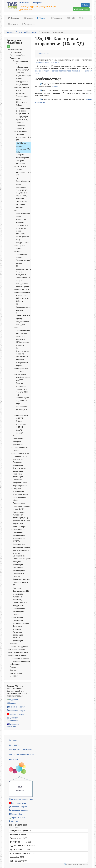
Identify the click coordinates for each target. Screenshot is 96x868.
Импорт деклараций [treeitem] (21, 453)
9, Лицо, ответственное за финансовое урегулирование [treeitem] (23, 109)
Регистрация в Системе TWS (20, 750)
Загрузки (13, 821)
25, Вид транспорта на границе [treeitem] (22, 254)
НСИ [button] (82, 18)
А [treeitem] (16, 64)
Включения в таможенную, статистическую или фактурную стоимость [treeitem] (21, 623)
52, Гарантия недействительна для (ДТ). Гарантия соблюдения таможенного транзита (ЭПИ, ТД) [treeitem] (23, 385)
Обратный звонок (17, 818)
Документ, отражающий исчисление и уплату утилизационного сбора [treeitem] (21, 494)
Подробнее (13, 700)
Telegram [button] (42, 18)
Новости (28, 18)
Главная (9, 32)
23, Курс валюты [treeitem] (22, 243)
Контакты (25, 3)
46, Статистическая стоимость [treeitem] (22, 351)
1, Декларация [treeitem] (22, 67)
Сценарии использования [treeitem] (16, 671)
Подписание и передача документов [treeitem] (18, 442)
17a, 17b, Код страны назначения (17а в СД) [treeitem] (23, 171)
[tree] (18, 363)
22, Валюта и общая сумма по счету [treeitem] (22, 237)
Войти (85, 5)
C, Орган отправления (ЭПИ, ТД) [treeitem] (21, 424)
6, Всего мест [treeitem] (21, 93)
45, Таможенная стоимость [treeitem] (22, 344)
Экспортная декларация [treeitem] (18, 464)
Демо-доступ (14, 745)
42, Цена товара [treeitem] (22, 322)
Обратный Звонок (81, 9)
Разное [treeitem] (13, 667)
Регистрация (28, 24)
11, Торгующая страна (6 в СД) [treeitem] (22, 118)
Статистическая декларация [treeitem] (19, 469)
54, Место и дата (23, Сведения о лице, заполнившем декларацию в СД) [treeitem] (22, 405)
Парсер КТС (39, 3)
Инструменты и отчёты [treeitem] (19, 652)
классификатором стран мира (47, 62)
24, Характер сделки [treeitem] (21, 247)
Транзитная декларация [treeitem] (18, 475)
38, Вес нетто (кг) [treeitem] (23, 298)
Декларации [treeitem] (15, 58)
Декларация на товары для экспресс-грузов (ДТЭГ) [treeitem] (22, 506)
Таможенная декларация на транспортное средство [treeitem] (19, 572)
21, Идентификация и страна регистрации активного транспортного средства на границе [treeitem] (23, 221)
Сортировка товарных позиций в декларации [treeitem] (22, 562)
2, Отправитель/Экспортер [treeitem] (22, 71)
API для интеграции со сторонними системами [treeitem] (19, 657)
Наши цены (13, 760)
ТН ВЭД (71, 18)
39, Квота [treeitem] (20, 301)
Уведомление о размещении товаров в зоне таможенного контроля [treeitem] (22, 549)
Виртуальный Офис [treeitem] (18, 55)
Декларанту (14, 18)
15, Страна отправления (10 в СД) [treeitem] (23, 137)
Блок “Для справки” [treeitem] (20, 431)
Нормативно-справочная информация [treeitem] (20, 663)
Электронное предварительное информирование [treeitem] (20, 483)
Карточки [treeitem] (14, 644)
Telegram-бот (15, 814)
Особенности (44, 54)
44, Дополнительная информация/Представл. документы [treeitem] (23, 333)
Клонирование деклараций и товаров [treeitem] (19, 611)
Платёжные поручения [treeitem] (19, 647)
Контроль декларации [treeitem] (18, 639)
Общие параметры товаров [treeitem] (20, 449)
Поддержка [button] (57, 18)
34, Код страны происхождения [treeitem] (22, 285)
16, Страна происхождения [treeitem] (22, 156)
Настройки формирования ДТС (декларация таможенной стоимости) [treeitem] (21, 594)
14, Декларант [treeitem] (22, 131)
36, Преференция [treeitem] (23, 292)
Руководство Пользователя (27, 32)
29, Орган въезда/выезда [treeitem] (23, 262)
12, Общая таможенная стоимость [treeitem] (21, 126)
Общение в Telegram (16, 711)
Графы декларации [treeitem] (21, 61)
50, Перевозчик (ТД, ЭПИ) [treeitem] (22, 370)
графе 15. (56, 86)
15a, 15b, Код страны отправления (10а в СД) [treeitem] (23, 147)
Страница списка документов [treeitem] (20, 458)
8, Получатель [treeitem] (21, 102)
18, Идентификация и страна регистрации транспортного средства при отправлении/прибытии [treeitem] (23, 188)
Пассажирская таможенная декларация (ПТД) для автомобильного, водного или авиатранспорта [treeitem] (21, 519)
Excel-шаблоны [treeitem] (19, 556)
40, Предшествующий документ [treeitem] (23, 307)
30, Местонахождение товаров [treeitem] (23, 269)
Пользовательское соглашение (21, 755)
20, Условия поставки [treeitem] (20, 206)
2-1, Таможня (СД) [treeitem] (23, 76)
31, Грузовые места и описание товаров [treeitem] (23, 278)
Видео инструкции (16, 714)
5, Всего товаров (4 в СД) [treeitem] (22, 89)
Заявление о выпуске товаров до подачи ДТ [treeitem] (21, 582)
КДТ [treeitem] (15, 436)
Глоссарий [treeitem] (14, 676)
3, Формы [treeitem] (19, 79)
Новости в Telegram (16, 707)
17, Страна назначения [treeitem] (21, 162)
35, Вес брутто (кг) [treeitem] (23, 289)
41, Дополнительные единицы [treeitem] (23, 316)
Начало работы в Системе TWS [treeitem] (17, 51)
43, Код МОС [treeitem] (21, 325)
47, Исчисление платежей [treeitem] (22, 358)
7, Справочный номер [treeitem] (22, 98)
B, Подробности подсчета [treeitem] (22, 364)
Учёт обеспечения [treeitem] (17, 650)
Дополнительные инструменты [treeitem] (20, 604)
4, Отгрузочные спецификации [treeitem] (22, 83)
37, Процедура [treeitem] (22, 295)
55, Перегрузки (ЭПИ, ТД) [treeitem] (22, 417)
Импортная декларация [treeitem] (18, 633)
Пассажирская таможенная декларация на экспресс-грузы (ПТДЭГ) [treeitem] (19, 535)
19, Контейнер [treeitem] (21, 202)
